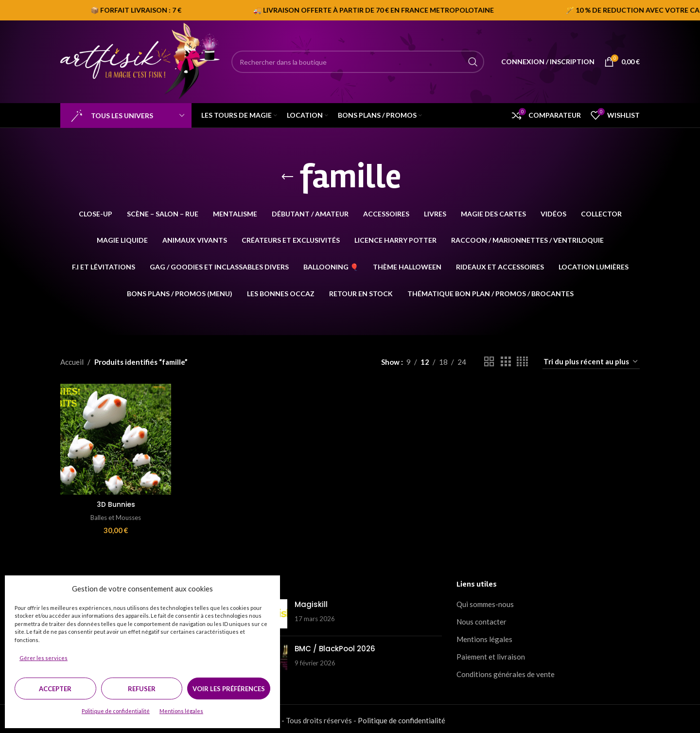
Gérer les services (44, 658)
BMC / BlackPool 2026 (335, 646)
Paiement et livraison (491, 654)
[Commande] (591, 362)
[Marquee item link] (531, 10)
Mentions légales (181, 711)
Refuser (142, 689)
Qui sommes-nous (485, 601)
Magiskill (311, 601)
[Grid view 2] (489, 362)
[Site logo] (141, 61)
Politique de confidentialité (116, 711)
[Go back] (287, 177)
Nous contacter (481, 619)
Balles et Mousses (114, 514)
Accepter (55, 689)
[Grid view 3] (506, 362)
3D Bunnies (114, 501)
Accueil (72, 362)
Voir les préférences (229, 689)
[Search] (358, 62)
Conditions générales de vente (506, 671)
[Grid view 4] (522, 362)
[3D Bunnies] (114, 438)
